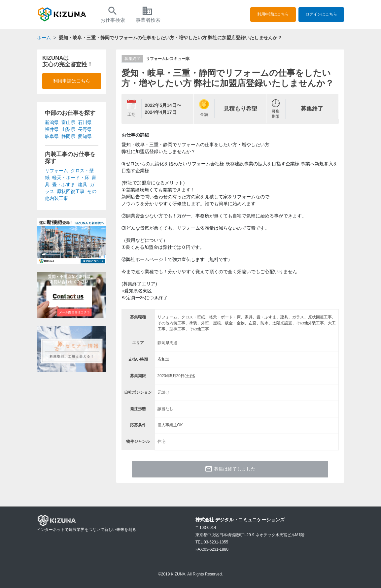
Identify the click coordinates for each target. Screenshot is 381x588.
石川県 (85, 122)
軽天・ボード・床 (71, 178)
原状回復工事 (71, 191)
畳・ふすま (64, 184)
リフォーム (56, 171)
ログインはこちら (321, 14)
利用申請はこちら (273, 14)
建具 (83, 184)
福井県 (52, 129)
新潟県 (52, 122)
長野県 (85, 129)
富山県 (68, 122)
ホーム (44, 38)
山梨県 (68, 129)
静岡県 (68, 136)
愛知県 (85, 136)
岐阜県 (52, 136)
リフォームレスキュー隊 (168, 59)
